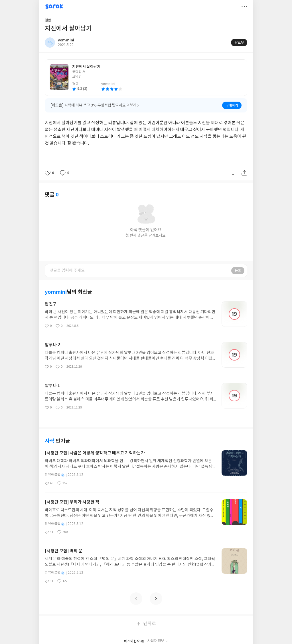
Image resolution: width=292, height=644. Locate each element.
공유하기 (244, 173)
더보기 (244, 6)
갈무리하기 (233, 173)
